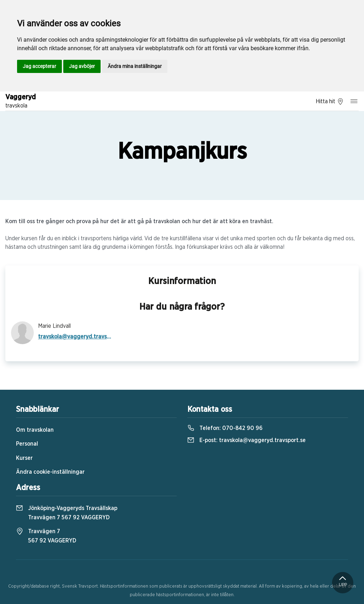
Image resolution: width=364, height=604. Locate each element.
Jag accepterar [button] (39, 66)
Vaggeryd (21, 102)
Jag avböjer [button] (82, 66)
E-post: (247, 440)
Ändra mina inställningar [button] (135, 66)
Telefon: (225, 428)
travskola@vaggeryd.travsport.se (74, 337)
